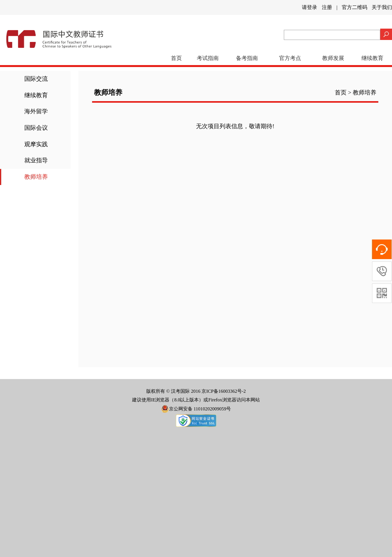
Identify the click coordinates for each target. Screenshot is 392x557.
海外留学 (36, 111)
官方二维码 (355, 7)
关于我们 (382, 7)
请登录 (309, 7)
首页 (176, 58)
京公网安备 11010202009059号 (196, 409)
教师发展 (333, 58)
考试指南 (208, 58)
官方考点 (290, 58)
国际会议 (36, 128)
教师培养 (36, 177)
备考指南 (247, 58)
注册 (327, 7)
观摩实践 (36, 144)
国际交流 (36, 79)
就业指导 (36, 160)
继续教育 (372, 58)
